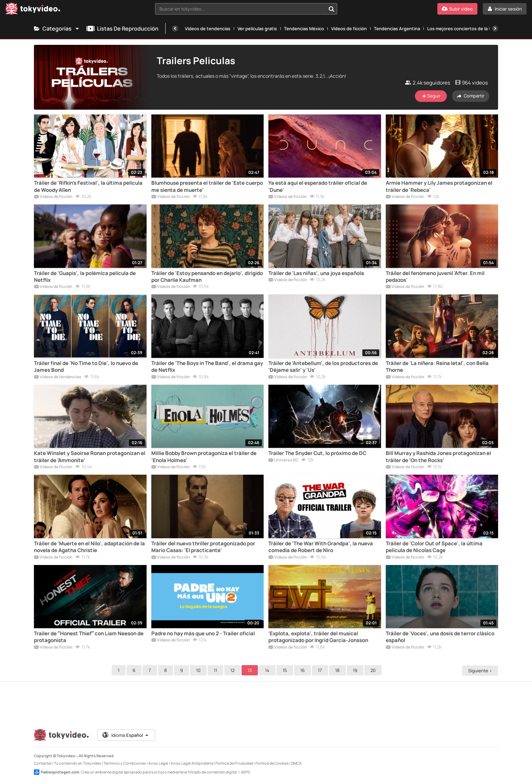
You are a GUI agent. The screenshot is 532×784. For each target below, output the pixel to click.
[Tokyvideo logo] (33, 10)
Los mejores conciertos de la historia (466, 29)
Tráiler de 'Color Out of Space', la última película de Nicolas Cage (434, 547)
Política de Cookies (272, 763)
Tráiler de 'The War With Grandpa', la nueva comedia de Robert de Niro (321, 547)
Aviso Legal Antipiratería (192, 763)
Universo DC (283, 460)
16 (303, 670)
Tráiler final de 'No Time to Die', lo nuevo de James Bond (86, 367)
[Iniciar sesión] (505, 9)
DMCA (296, 763)
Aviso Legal (158, 763)
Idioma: (126, 735)
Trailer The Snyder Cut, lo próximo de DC (317, 453)
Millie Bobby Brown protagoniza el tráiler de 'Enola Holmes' (204, 457)
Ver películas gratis (257, 29)
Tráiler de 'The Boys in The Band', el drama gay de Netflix (207, 367)
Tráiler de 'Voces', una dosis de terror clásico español (440, 637)
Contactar (43, 763)
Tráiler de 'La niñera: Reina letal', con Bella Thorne (437, 367)
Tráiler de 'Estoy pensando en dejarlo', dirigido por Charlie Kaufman (207, 277)
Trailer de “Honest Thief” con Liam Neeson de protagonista (89, 637)
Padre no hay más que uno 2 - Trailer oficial (203, 634)
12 (233, 670)
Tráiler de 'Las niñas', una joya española (316, 273)
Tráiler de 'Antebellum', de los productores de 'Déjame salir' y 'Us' (323, 367)
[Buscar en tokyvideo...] (331, 9)
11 (216, 670)
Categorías (57, 29)
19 (356, 670)
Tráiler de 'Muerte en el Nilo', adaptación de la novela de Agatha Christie (89, 547)
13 (251, 670)
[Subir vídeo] (457, 9)
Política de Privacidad (234, 763)
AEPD (245, 772)
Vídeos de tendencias (208, 29)
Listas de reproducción (122, 29)
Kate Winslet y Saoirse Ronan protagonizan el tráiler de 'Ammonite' (90, 457)
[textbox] (241, 9)
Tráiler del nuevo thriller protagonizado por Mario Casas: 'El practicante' (203, 547)
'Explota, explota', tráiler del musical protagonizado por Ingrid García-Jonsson (318, 637)
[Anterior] (175, 29)
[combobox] (246, 9)
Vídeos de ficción (349, 29)
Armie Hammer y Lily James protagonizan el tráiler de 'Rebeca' (439, 186)
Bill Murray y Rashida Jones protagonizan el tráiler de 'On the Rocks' (438, 457)
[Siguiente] (495, 29)
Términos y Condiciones (125, 763)
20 (374, 670)
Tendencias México (304, 29)
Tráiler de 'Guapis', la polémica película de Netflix (85, 277)
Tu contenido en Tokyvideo (78, 763)
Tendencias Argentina (397, 29)
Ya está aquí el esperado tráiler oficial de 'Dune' (318, 186)
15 (286, 670)
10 (199, 670)
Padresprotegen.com (57, 772)
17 (321, 670)
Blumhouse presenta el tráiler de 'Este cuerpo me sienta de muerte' (207, 186)
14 (268, 670)
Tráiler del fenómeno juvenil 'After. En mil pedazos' (435, 277)
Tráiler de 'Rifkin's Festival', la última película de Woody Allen (88, 186)
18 (338, 670)
